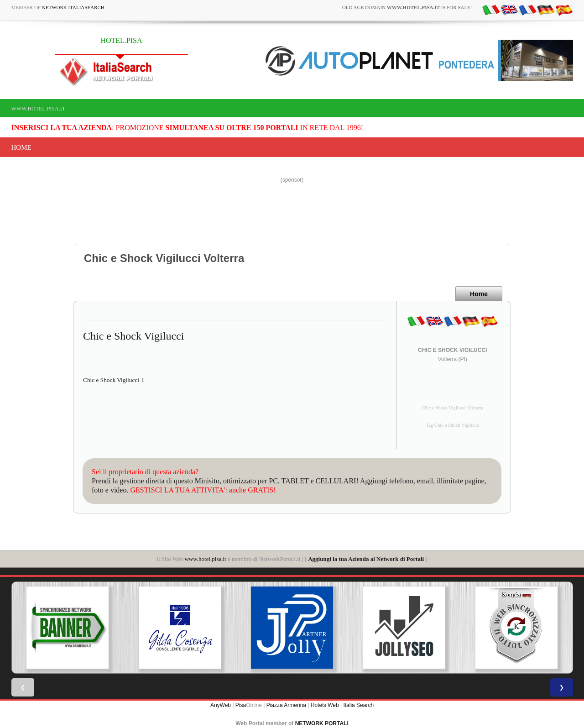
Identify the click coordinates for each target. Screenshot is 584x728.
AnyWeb (221, 705)
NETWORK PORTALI (322, 723)
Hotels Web (325, 705)
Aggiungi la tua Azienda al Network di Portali (366, 559)
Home (21, 147)
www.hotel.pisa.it (39, 109)
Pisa (241, 705)
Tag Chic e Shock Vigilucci (452, 425)
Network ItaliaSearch (73, 7)
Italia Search (358, 705)
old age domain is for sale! (407, 7)
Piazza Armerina (286, 705)
